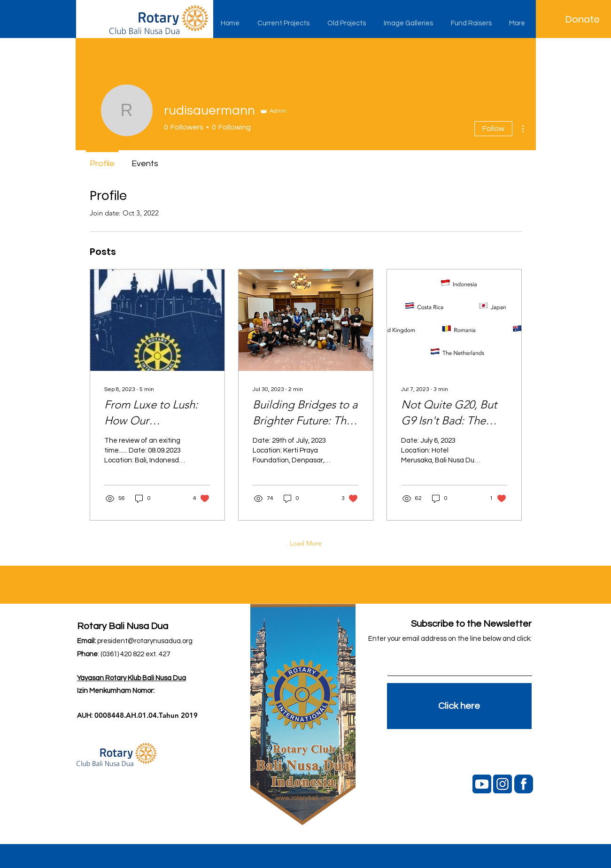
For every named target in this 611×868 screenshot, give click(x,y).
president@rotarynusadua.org (145, 641)
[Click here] (459, 706)
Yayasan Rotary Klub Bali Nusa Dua (131, 678)
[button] (285, 23)
